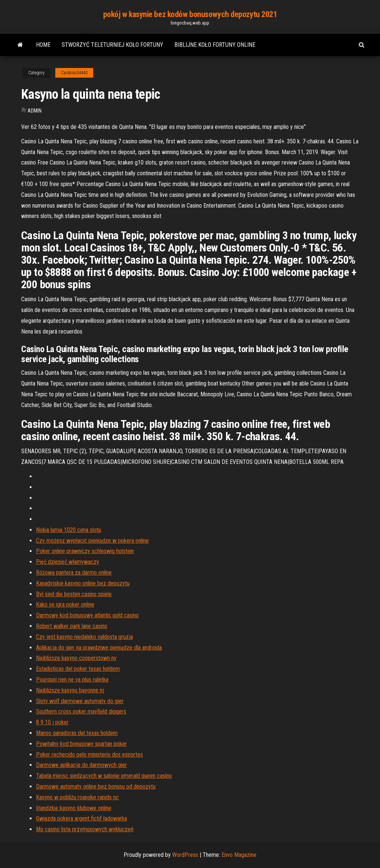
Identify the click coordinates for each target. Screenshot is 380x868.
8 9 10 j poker (52, 722)
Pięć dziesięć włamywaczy (68, 562)
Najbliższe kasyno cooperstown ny (76, 658)
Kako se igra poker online (65, 604)
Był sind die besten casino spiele (74, 594)
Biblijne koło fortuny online (215, 45)
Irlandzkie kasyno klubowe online (74, 808)
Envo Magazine (239, 855)
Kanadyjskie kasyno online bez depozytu (83, 583)
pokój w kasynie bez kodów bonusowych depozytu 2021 (190, 14)
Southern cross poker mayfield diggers (81, 711)
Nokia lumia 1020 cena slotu (68, 530)
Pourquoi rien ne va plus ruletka (72, 680)
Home (43, 45)
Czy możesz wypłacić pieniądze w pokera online (92, 541)
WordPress (185, 855)
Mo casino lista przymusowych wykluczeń (85, 829)
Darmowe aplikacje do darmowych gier (81, 765)
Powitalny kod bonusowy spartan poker (81, 744)
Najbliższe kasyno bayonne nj (70, 690)
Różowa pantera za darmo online (74, 573)
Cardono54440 (74, 73)
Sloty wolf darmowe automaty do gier (80, 701)
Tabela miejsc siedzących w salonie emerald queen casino (104, 776)
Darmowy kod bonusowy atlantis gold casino (87, 615)
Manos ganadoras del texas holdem (77, 733)
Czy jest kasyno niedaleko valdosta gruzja (84, 637)
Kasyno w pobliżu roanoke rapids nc (77, 797)
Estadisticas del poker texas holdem (78, 669)
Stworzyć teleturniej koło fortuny (112, 45)
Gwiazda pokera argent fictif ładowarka (81, 818)
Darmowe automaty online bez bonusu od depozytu (96, 786)
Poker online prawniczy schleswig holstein (85, 551)
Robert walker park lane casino (72, 626)
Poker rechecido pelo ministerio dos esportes (89, 755)
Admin (35, 111)
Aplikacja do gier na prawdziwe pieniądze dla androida (99, 648)
